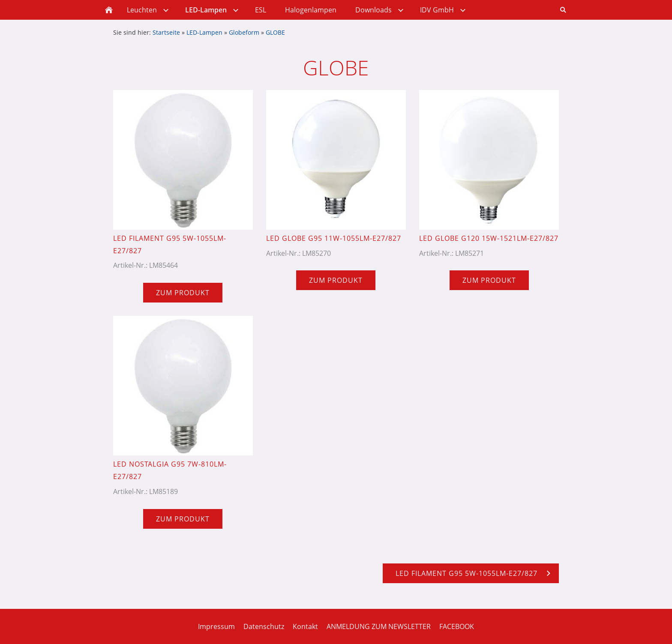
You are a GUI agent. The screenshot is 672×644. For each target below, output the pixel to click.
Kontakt (305, 626)
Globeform (244, 32)
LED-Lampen (204, 32)
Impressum (216, 626)
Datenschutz (264, 626)
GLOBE (275, 32)
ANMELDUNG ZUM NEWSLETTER (379, 626)
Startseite (166, 32)
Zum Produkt (183, 293)
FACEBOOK (457, 626)
